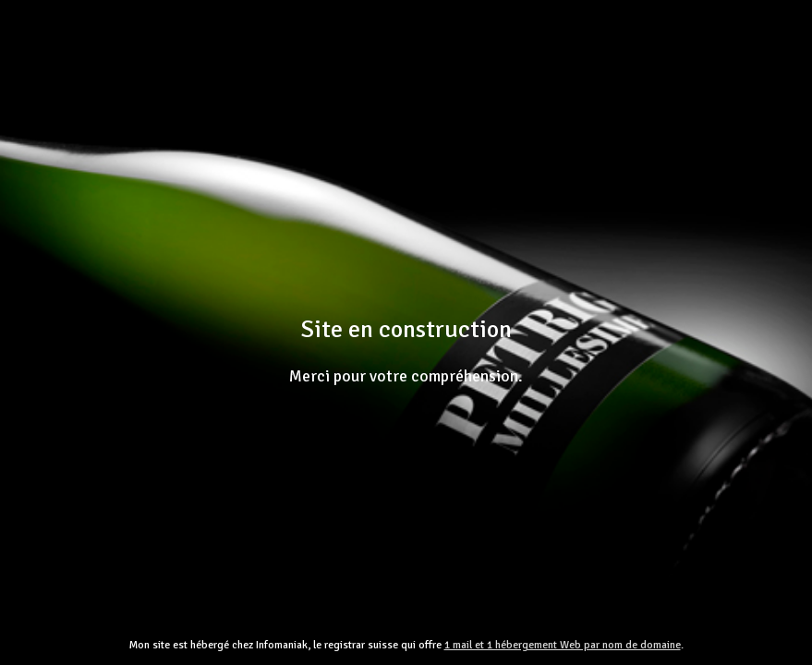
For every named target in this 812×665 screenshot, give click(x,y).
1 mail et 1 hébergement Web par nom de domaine (563, 645)
